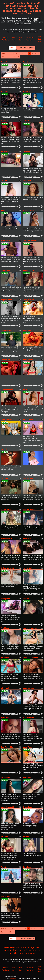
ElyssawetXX (6, 718)
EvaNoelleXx (28, 778)
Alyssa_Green (28, 210)
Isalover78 (27, 181)
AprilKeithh (27, 62)
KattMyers (5, 151)
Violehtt (26, 121)
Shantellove (27, 807)
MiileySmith (5, 778)
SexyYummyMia (7, 747)
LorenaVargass (7, 330)
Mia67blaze (5, 181)
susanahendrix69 (7, 807)
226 (15, 57)
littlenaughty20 (29, 270)
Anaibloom (5, 628)
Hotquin (26, 449)
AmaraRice (5, 62)
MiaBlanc (26, 389)
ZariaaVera (27, 539)
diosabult (4, 121)
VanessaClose (28, 688)
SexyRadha (5, 657)
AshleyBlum (6, 599)
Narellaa (26, 599)
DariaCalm (27, 867)
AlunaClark (27, 91)
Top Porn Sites (39, 39)
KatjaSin (26, 836)
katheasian (27, 330)
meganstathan (6, 300)
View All (5, 53)
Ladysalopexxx (7, 420)
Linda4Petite (28, 747)
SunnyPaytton (28, 718)
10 (3, 57)
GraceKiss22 (6, 896)
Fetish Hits (13, 979)
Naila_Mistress (28, 300)
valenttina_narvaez (30, 628)
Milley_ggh (5, 688)
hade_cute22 (28, 360)
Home (12, 48)
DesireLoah (5, 270)
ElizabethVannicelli (30, 241)
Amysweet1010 (7, 509)
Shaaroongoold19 (8, 389)
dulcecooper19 (7, 539)
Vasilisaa (4, 836)
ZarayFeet (27, 151)
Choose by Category (26, 48)
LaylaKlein (5, 449)
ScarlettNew (6, 360)
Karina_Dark (28, 568)
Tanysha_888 (28, 479)
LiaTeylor (4, 479)
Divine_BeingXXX (8, 568)
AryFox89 (5, 91)
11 (7, 57)
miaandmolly (28, 420)
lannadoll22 (5, 210)
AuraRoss (5, 867)
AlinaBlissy (5, 241)
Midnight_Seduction (31, 657)
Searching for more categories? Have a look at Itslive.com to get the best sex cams (22, 950)
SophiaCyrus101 (29, 509)
